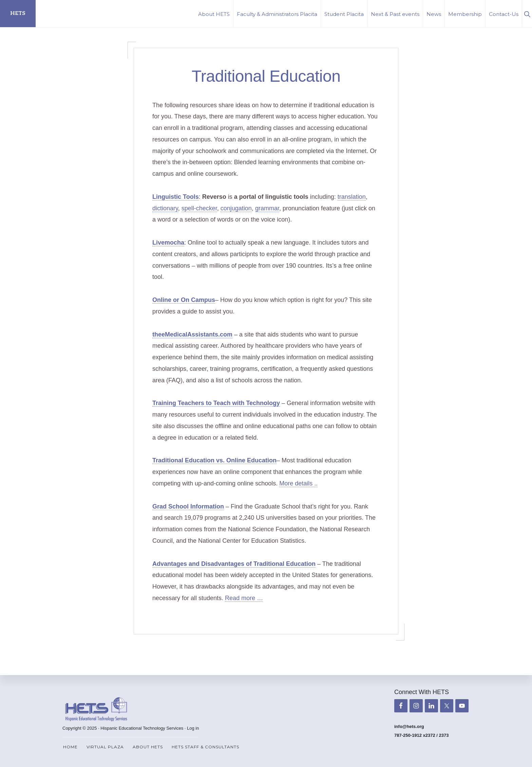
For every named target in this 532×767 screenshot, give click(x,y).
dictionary (165, 208)
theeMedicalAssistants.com (192, 334)
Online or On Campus (184, 300)
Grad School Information (188, 506)
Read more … (244, 598)
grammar (267, 208)
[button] (527, 13)
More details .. (298, 483)
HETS (18, 13)
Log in (193, 728)
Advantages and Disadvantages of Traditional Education (234, 564)
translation (352, 197)
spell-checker (199, 208)
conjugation (236, 208)
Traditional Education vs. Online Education (214, 460)
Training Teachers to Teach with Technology (216, 403)
